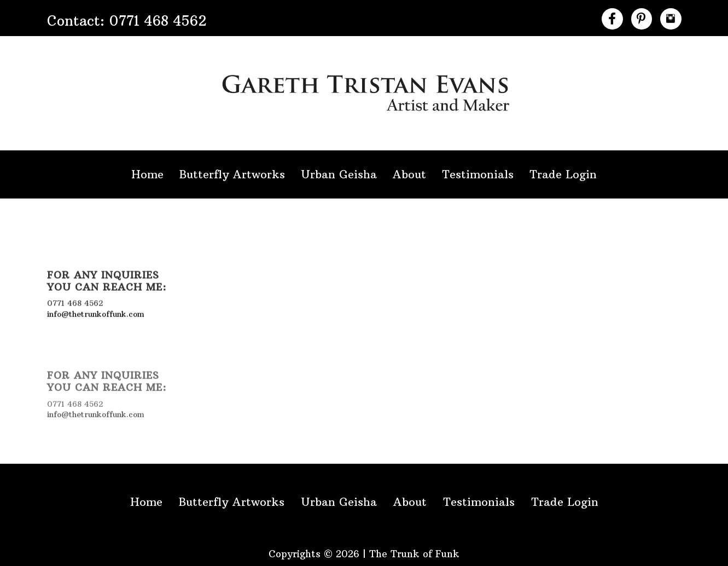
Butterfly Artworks (232, 174)
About (409, 174)
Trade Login (563, 174)
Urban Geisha (339, 174)
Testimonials (478, 174)
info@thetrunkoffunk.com (96, 313)
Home (147, 174)
